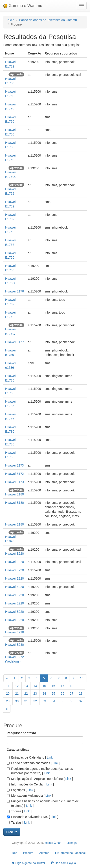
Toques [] (19, 811)
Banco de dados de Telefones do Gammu (48, 20)
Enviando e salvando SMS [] (32, 817)
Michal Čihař (53, 843)
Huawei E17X (15, 465)
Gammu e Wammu (23, 6)
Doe (15, 853)
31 (26, 701)
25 (53, 694)
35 (62, 701)
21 (17, 694)
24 (44, 694)
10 (82, 678)
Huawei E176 (14, 291)
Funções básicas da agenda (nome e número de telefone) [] (43, 803)
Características (18, 750)
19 (81, 686)
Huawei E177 (14, 342)
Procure (28, 853)
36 (72, 701)
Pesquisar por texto (21, 733)
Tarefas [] (19, 822)
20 (8, 694)
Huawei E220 (14, 554)
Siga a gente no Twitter (29, 863)
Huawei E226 (14, 632)
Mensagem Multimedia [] (30, 796)
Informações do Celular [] (30, 784)
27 (72, 694)
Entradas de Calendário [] (31, 757)
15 (44, 686)
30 (17, 701)
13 (26, 686)
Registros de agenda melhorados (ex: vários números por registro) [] (40, 771)
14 (35, 686)
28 (81, 694)
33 (44, 701)
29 (8, 701)
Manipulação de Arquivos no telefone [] (40, 779)
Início (10, 20)
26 (62, 694)
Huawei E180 (14, 494)
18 (72, 686)
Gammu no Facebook (71, 853)
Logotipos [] (21, 790)
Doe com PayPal (64, 863)
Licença (72, 843)
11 (8, 686)
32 (35, 701)
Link (50, 757)
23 (35, 694)
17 (62, 686)
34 (53, 701)
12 (17, 686)
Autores (44, 853)
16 (53, 686)
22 (26, 694)
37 (81, 701)
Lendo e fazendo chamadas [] (33, 763)
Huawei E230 (14, 645)
